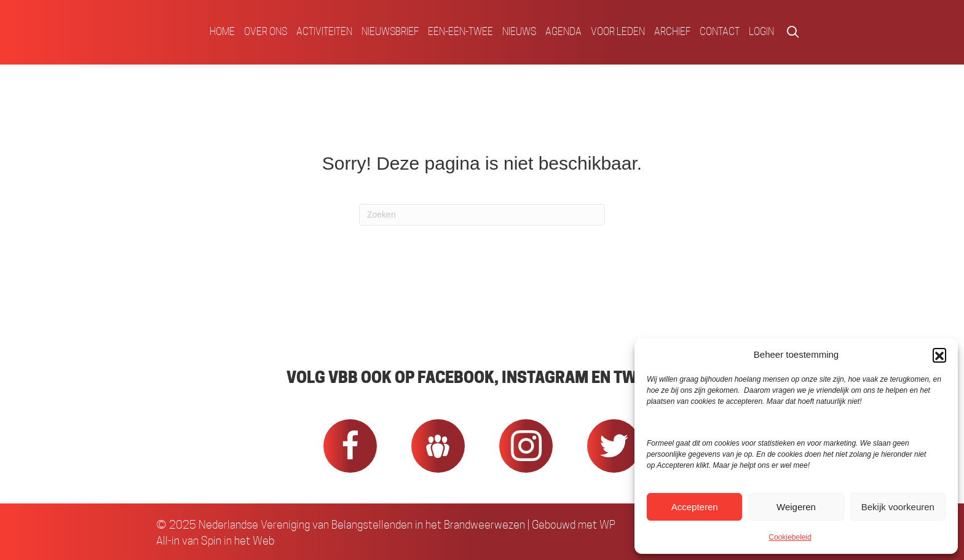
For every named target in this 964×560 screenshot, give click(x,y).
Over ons (266, 32)
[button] (939, 355)
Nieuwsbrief (390, 32)
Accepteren (695, 507)
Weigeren (796, 507)
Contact (720, 32)
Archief (672, 32)
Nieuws (519, 32)
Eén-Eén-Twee (460, 32)
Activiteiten (324, 32)
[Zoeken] (482, 215)
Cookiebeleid (790, 537)
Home (222, 32)
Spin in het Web (238, 541)
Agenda (563, 32)
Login (761, 32)
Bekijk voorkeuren (898, 507)
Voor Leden (618, 32)
